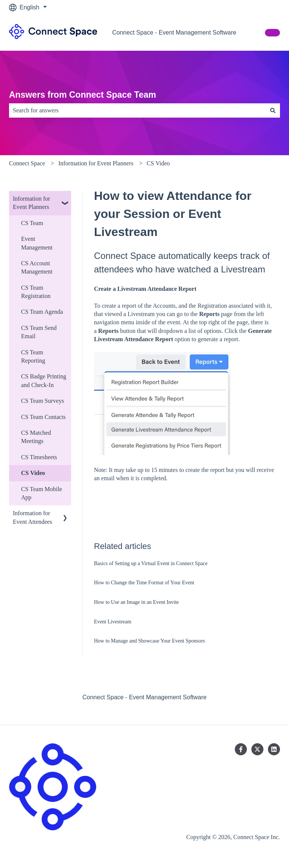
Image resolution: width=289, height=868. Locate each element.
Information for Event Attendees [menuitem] (32, 517)
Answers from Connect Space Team (83, 95)
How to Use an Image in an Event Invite (137, 602)
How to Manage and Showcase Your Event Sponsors (150, 641)
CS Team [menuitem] (32, 223)
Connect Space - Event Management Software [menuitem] (144, 697)
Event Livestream (113, 622)
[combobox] (137, 110)
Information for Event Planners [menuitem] (31, 203)
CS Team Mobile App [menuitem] (42, 493)
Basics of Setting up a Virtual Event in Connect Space (151, 563)
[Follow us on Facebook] (241, 749)
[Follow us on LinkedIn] (274, 749)
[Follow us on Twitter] (257, 749)
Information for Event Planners (96, 163)
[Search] (273, 110)
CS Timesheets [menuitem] (39, 457)
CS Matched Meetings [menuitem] (36, 437)
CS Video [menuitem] (33, 473)
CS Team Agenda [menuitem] (42, 312)
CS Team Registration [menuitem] (36, 292)
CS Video (158, 163)
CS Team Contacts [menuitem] (43, 417)
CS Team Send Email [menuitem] (39, 332)
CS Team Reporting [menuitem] (33, 356)
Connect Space (27, 163)
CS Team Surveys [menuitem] (43, 401)
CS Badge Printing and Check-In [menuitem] (44, 380)
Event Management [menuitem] (37, 243)
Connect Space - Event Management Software (174, 33)
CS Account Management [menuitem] (37, 267)
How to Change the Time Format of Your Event (144, 583)
